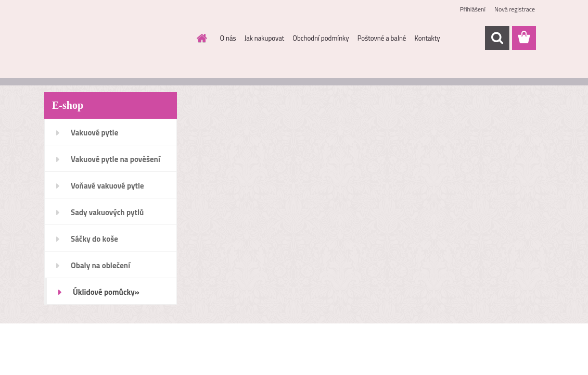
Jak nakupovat (265, 38)
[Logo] (116, 39)
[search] (497, 38)
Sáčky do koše (94, 239)
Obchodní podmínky (321, 38)
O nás (228, 38)
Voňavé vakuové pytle (107, 186)
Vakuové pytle (94, 133)
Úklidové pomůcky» (106, 292)
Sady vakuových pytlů (107, 212)
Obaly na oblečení (100, 265)
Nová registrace (515, 9)
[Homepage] (200, 38)
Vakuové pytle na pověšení (116, 159)
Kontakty (427, 38)
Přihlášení (473, 9)
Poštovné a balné (382, 38)
